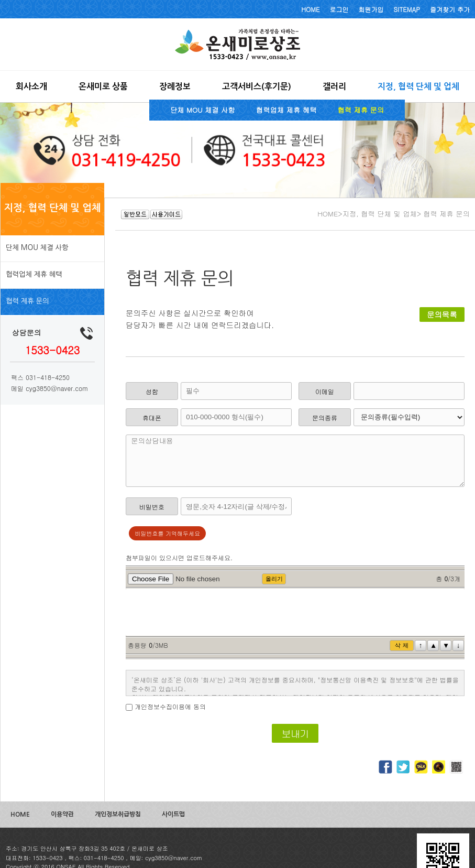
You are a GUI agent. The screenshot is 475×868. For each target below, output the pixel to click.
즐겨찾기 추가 (450, 9)
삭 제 (401, 645)
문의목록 (442, 314)
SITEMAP (407, 9)
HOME (310, 9)
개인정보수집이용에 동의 (170, 706)
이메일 (325, 391)
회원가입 (371, 9)
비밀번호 (152, 507)
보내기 (295, 733)
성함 (152, 391)
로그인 (339, 9)
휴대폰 (152, 417)
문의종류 (325, 417)
